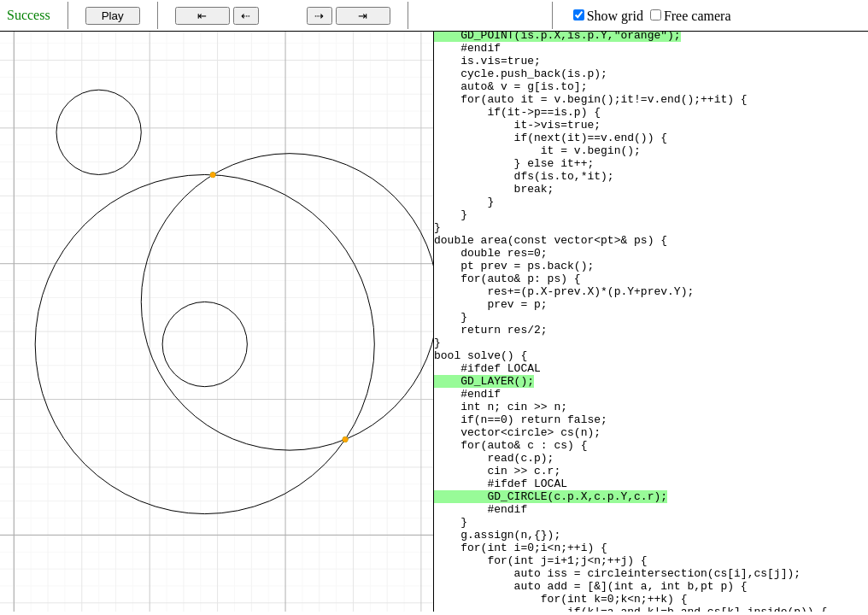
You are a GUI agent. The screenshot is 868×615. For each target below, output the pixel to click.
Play (113, 16)
